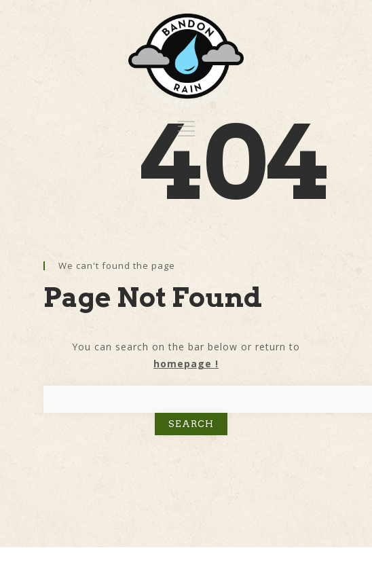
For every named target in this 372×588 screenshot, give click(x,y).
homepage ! (186, 364)
